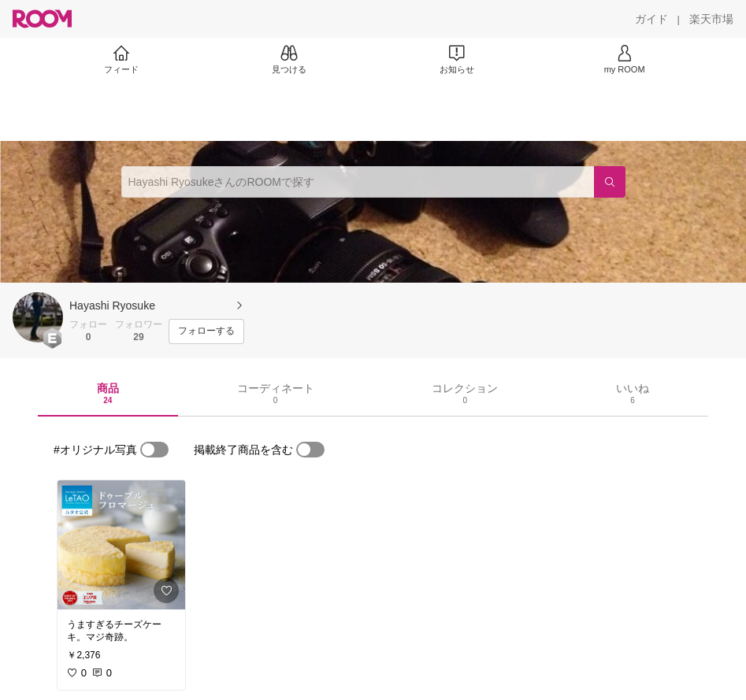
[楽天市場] (711, 19)
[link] (121, 545)
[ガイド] (651, 19)
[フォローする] (206, 331)
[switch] (154, 450)
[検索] (610, 182)
